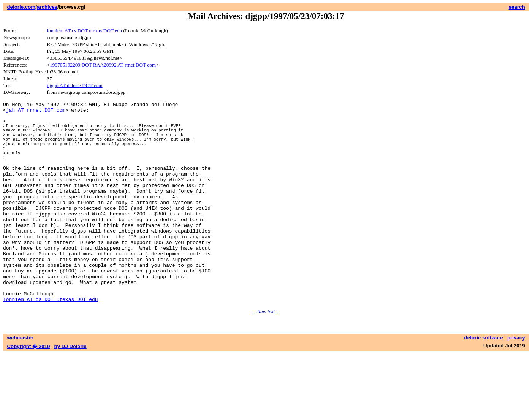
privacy (516, 380)
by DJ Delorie (70, 389)
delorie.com (21, 7)
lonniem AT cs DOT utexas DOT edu (85, 31)
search (517, 7)
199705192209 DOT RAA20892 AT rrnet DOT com (103, 65)
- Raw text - (266, 354)
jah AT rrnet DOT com (36, 112)
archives (47, 7)
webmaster (20, 380)
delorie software (484, 380)
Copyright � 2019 (28, 389)
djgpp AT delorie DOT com (75, 85)
